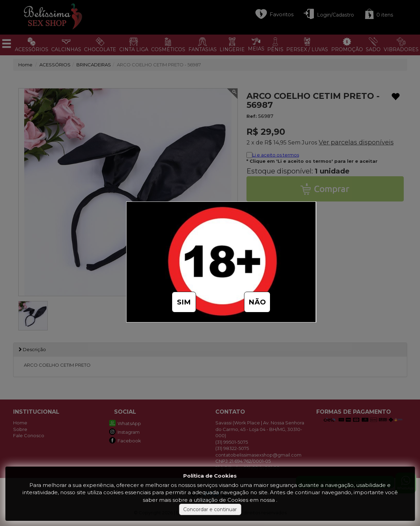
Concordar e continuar (210, 509)
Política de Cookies (210, 476)
